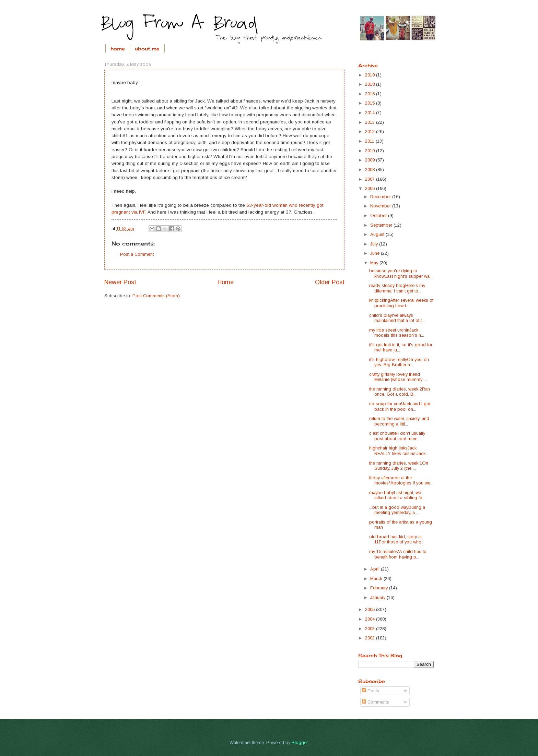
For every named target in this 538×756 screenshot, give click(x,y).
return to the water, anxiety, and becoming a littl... (399, 421)
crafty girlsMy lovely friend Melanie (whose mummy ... (398, 377)
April (376, 569)
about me (147, 49)
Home (226, 282)
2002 (371, 638)
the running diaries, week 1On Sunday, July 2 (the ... (399, 466)
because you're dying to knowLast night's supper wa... (401, 273)
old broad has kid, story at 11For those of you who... (397, 539)
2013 (371, 122)
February (380, 588)
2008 (371, 170)
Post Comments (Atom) (156, 296)
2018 (371, 84)
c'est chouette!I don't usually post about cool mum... (397, 436)
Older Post (330, 282)
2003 (371, 629)
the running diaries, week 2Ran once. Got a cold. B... (400, 392)
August (378, 234)
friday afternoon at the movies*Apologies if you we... (401, 480)
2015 (371, 103)
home (118, 49)
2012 (371, 131)
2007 (371, 179)
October (379, 215)
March (377, 579)
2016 (371, 94)
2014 (371, 113)
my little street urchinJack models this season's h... (397, 333)
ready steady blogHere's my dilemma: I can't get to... (397, 288)
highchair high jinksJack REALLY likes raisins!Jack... (399, 451)
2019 (371, 75)
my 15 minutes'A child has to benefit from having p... (398, 554)
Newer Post (120, 282)
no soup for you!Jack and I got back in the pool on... (400, 406)
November (381, 206)
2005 (371, 609)
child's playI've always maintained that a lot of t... (397, 318)
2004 (371, 619)
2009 (371, 160)
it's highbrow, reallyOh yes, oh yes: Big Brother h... (399, 362)
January (378, 597)
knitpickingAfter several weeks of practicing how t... (401, 303)
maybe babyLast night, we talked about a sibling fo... (397, 495)
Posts (371, 691)
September (382, 225)
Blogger (300, 742)
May (375, 263)
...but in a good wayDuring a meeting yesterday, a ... (397, 510)
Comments (376, 702)
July (375, 244)
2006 (371, 188)
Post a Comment (137, 254)
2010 (371, 151)
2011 (370, 141)
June (376, 253)
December (381, 197)
